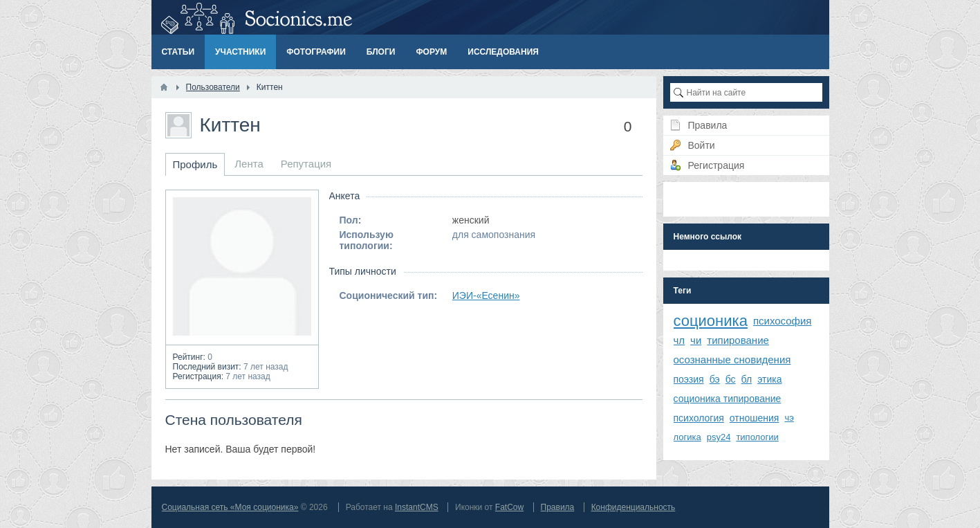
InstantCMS (417, 507)
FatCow (509, 507)
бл (747, 379)
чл (679, 340)
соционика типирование (728, 399)
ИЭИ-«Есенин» (486, 295)
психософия (783, 321)
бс (731, 379)
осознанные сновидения (732, 359)
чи (696, 340)
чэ (789, 418)
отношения (755, 418)
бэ (715, 379)
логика (687, 437)
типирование (738, 340)
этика (769, 379)
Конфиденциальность (634, 507)
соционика (711, 321)
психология (699, 418)
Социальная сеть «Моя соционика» (230, 507)
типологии (757, 437)
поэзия (689, 379)
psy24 (719, 437)
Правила (558, 507)
